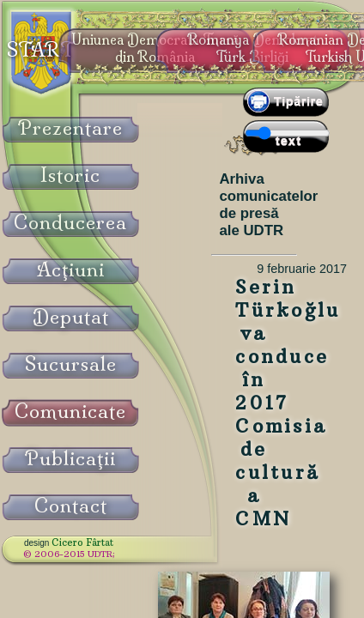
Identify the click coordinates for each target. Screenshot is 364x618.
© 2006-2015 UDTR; (69, 554)
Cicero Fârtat (82, 542)
